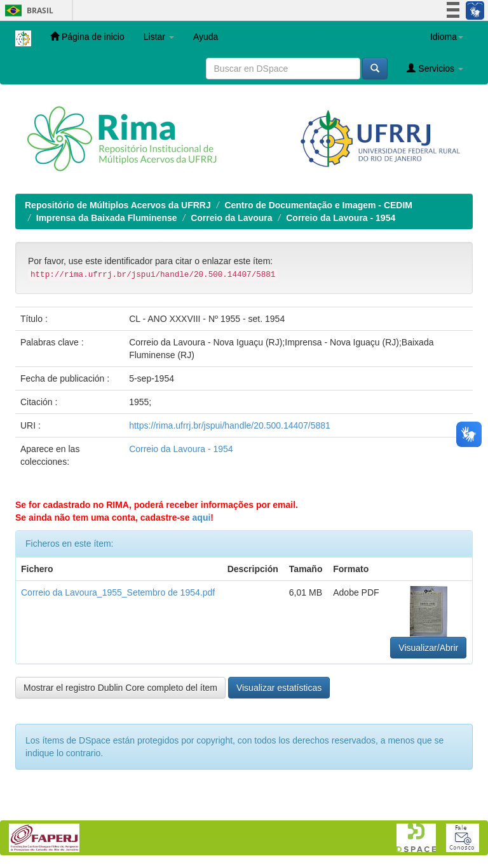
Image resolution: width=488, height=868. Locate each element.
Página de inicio (87, 37)
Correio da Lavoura (231, 218)
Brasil (27, 10)
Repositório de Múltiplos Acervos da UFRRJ (118, 205)
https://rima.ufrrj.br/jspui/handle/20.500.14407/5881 (230, 425)
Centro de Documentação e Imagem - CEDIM (318, 205)
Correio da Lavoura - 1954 (341, 218)
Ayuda (206, 37)
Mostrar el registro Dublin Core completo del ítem (120, 688)
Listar (159, 37)
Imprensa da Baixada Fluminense (107, 218)
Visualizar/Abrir (428, 648)
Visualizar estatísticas (279, 688)
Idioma (447, 37)
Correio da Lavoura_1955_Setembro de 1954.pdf (118, 592)
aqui (202, 517)
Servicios (435, 68)
